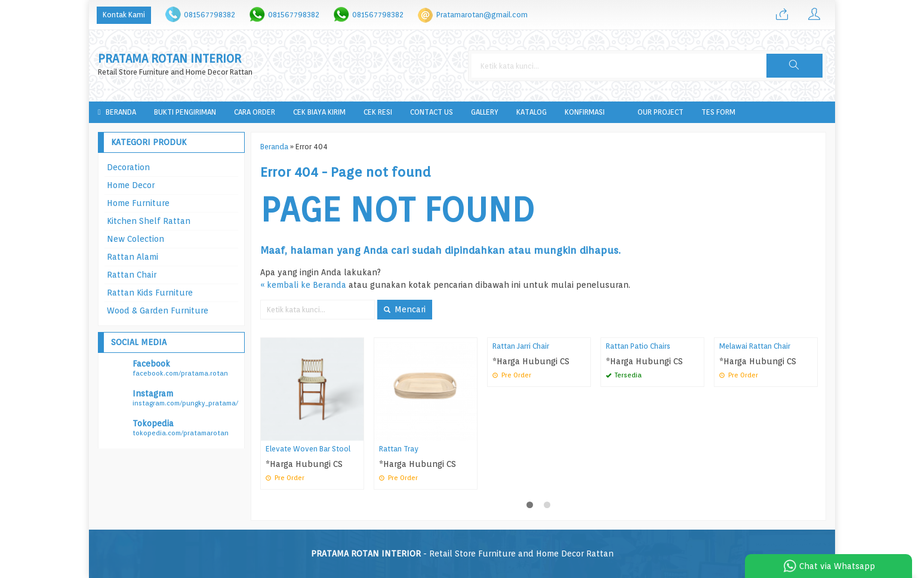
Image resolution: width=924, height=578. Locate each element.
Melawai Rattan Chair (755, 346)
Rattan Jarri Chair (521, 346)
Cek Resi (378, 112)
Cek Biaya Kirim (319, 112)
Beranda (117, 112)
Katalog (532, 112)
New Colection (135, 239)
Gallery (485, 112)
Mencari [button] (405, 309)
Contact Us (432, 112)
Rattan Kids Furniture (150, 293)
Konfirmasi (585, 112)
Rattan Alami (133, 257)
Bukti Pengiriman (185, 112)
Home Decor (131, 185)
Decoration (128, 167)
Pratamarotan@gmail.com (482, 15)
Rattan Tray (399, 449)
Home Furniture (138, 203)
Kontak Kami (124, 15)
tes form (718, 112)
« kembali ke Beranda (303, 285)
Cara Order (255, 112)
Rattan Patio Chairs (638, 346)
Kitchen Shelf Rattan (149, 221)
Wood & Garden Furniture (158, 310)
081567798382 (210, 15)
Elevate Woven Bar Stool (308, 449)
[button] (794, 66)
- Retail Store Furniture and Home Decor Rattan (462, 554)
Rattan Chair (132, 275)
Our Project (660, 112)
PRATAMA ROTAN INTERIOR (170, 59)
